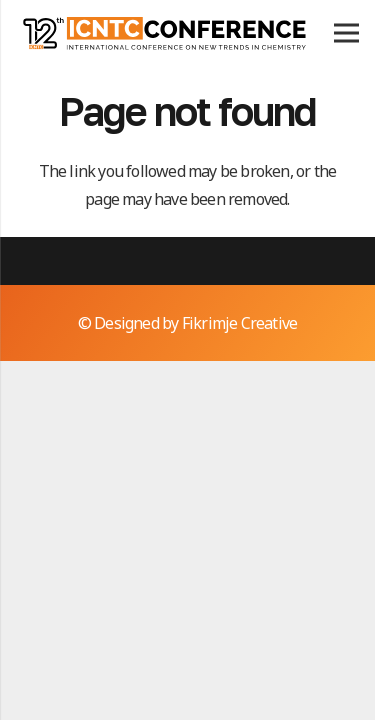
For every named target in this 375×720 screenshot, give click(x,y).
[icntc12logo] (163, 33)
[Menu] (346, 33)
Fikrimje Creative (239, 323)
